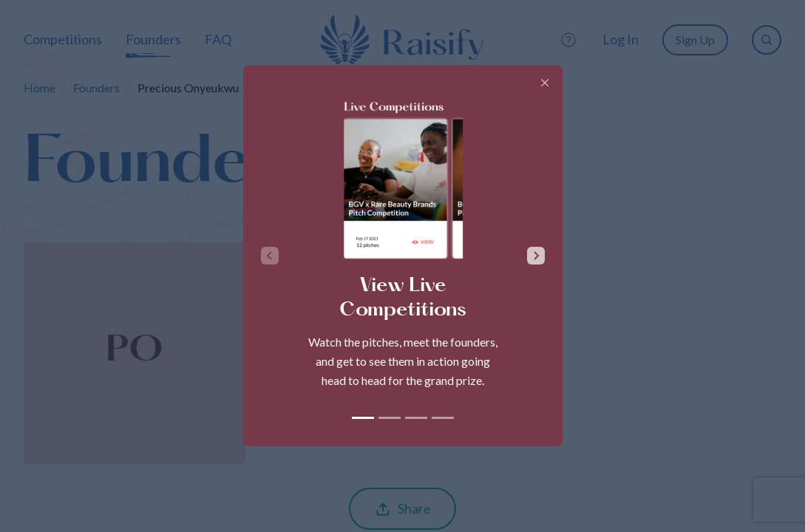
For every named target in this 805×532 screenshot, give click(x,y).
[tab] (363, 418)
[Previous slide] (270, 256)
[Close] (545, 83)
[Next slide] (536, 256)
